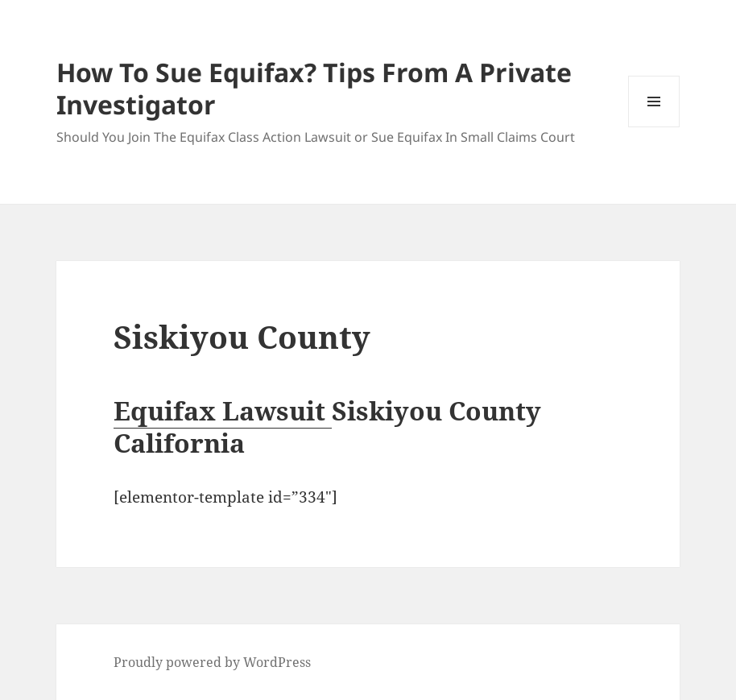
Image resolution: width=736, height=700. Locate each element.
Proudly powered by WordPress (212, 662)
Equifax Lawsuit (223, 410)
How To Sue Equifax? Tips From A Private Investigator (314, 88)
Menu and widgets (654, 127)
